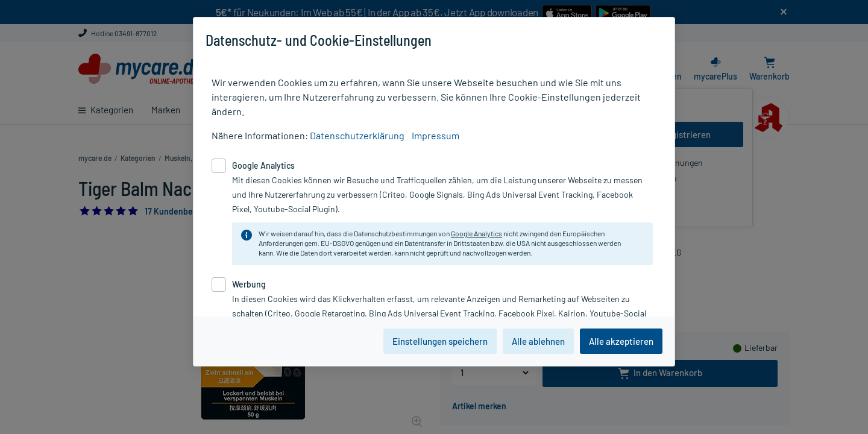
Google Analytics (476, 233)
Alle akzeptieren (621, 341)
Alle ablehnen (538, 341)
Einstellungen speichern (440, 341)
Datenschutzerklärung (357, 135)
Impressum (436, 135)
